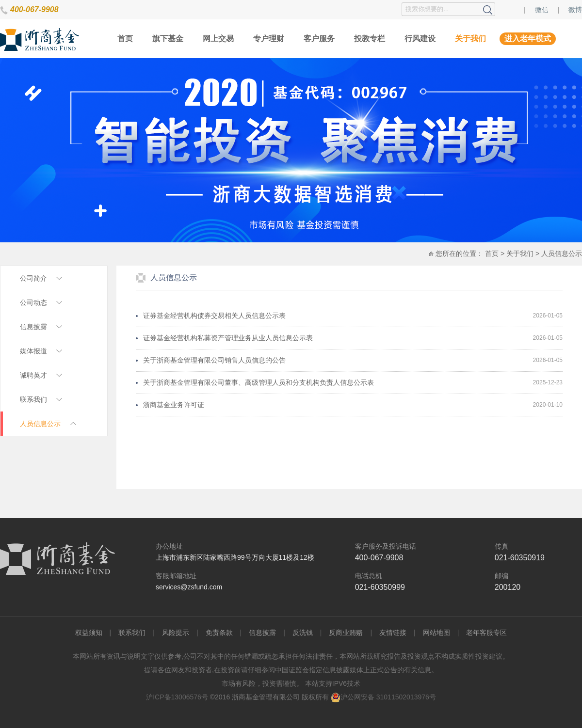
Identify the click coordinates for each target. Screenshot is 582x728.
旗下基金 (168, 39)
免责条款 (219, 633)
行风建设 (420, 39)
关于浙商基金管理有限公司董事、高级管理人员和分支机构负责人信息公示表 (259, 382)
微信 (542, 10)
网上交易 (218, 39)
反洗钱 (303, 633)
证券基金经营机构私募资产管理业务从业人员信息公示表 (228, 338)
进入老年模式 (528, 39)
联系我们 (132, 633)
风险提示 (176, 633)
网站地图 (436, 633)
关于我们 (470, 39)
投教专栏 (370, 39)
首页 (125, 39)
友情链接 (393, 633)
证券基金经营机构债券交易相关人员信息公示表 (214, 316)
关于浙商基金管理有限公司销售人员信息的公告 (214, 360)
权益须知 (89, 633)
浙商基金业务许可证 (174, 405)
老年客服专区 (486, 633)
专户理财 (269, 39)
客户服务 (319, 39)
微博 (575, 10)
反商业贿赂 (346, 633)
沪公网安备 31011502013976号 (383, 697)
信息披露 (262, 633)
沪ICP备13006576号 (177, 697)
